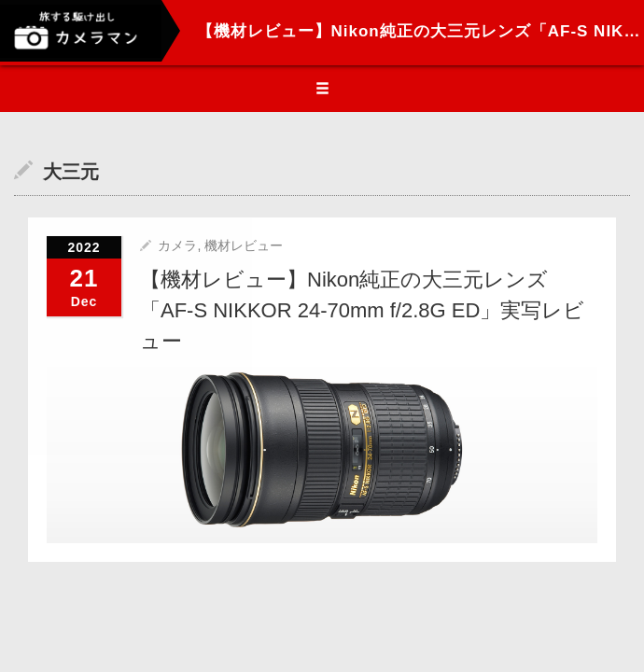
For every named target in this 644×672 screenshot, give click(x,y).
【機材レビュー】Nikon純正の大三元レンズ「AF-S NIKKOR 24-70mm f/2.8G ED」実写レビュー (362, 310)
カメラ (177, 245)
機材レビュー (244, 245)
